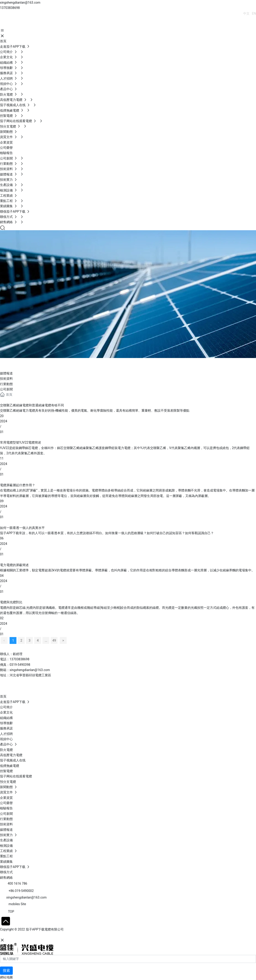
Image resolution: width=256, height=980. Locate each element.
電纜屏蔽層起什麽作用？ (18, 485)
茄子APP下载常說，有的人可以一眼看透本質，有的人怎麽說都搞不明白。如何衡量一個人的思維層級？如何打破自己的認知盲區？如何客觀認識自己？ (107, 533)
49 (54, 640)
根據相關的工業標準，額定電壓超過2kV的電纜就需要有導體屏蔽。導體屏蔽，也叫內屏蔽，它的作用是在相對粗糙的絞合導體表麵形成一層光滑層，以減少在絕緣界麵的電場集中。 (127, 570)
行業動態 (6, 384)
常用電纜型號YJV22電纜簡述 (21, 442)
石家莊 (34, 935)
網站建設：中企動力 (14, 935)
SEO (44, 935)
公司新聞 (6, 389)
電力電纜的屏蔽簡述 (14, 565)
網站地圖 (6, 977)
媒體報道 (6, 373)
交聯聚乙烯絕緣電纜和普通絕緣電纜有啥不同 (32, 405)
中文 (246, 13)
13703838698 (10, 8)
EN (254, 13)
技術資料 (6, 379)
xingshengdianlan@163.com (20, 3)
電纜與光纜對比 (11, 602)
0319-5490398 (20, 665)
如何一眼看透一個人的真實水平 (22, 528)
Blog (9, 363)
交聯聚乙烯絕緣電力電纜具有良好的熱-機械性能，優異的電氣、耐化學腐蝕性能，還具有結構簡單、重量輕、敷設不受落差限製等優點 (95, 410)
